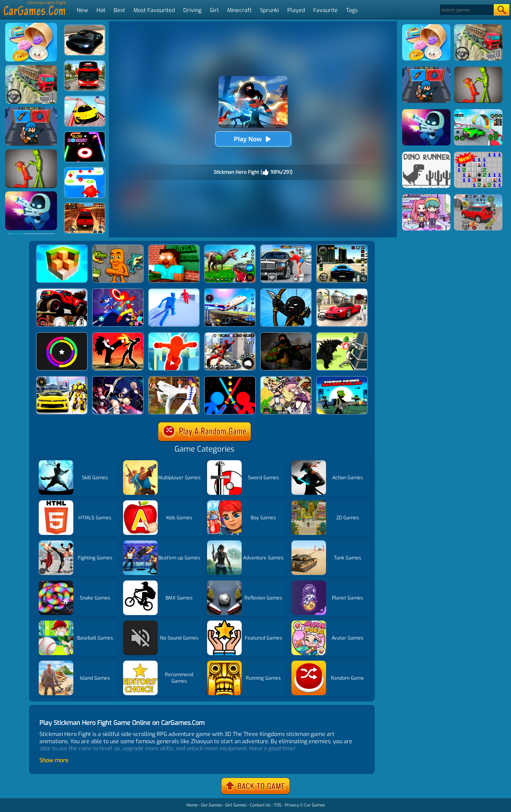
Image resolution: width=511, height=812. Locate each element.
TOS (278, 805)
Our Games (211, 805)
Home (192, 805)
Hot (101, 10)
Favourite (326, 10)
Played (296, 10)
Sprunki (270, 10)
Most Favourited (154, 10)
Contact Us (260, 805)
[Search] (466, 10)
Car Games (315, 805)
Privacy (292, 805)
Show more (54, 760)
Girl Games (236, 805)
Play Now (253, 139)
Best (119, 10)
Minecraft (239, 10)
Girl (214, 10)
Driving (192, 10)
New (82, 10)
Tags (352, 10)
